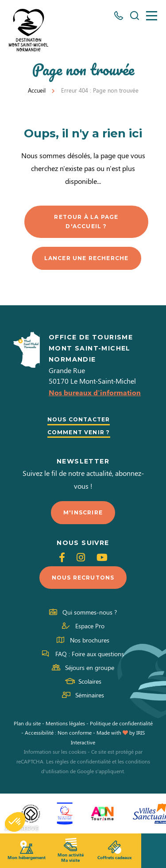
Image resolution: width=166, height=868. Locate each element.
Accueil (37, 90)
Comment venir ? (79, 432)
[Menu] (152, 16)
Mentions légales (65, 723)
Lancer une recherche (87, 258)
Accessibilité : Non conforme (58, 732)
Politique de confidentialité (121, 723)
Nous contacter (79, 419)
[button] (15, 822)
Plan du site (27, 723)
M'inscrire (83, 512)
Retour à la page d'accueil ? (86, 222)
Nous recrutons (83, 578)
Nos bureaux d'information (95, 392)
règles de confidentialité (83, 761)
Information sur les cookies (55, 751)
